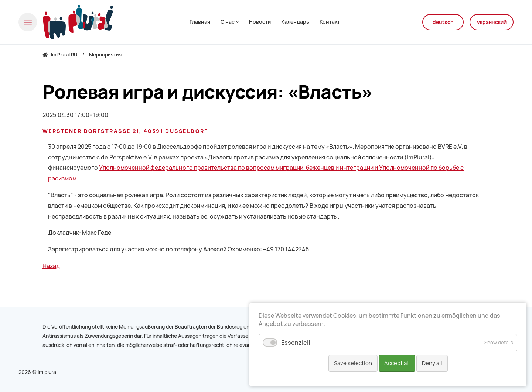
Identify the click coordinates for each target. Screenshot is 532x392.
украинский (492, 22)
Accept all (397, 363)
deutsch (443, 22)
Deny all (432, 363)
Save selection (353, 363)
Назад (51, 266)
